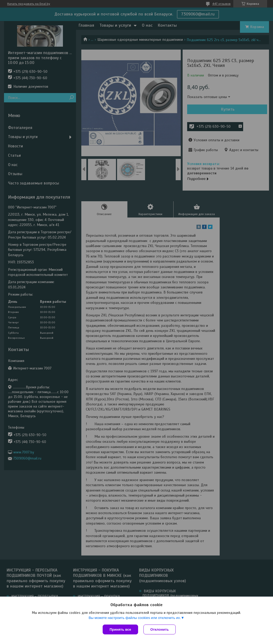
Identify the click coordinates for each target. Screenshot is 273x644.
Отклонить (160, 629)
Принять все (120, 629)
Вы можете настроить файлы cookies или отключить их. (135, 618)
